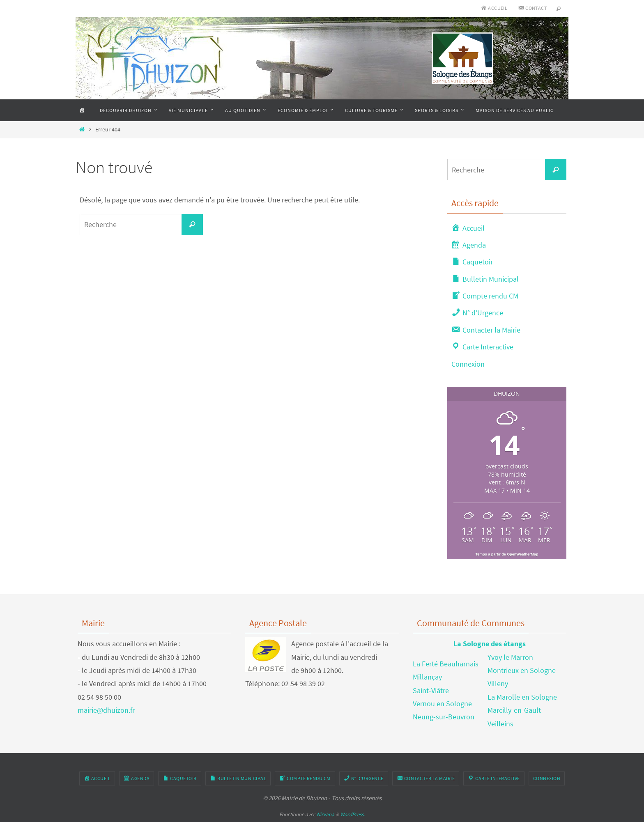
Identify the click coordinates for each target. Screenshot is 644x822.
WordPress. (352, 814)
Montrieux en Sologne (522, 670)
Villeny (498, 683)
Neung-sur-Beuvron (444, 717)
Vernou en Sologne (442, 704)
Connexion (468, 364)
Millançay (427, 677)
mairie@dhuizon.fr (106, 710)
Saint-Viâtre (431, 690)
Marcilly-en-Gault (514, 710)
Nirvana (325, 814)
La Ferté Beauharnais (446, 664)
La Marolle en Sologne (522, 697)
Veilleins (500, 724)
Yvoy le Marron (510, 657)
